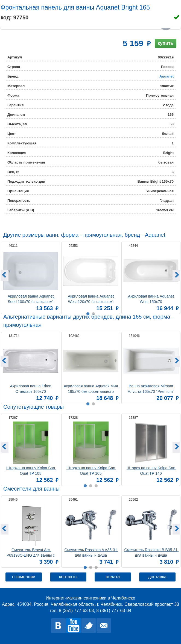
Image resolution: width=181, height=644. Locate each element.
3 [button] (96, 568)
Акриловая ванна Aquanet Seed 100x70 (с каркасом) (31, 299)
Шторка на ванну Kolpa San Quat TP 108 (31, 470)
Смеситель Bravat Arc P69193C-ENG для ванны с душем (31, 552)
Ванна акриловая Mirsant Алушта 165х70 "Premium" (151, 388)
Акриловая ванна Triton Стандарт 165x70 (31, 388)
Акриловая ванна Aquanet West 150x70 (151, 299)
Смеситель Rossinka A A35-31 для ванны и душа (91, 552)
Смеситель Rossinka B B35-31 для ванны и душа (151, 552)
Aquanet (167, 76)
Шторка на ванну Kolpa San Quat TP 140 (151, 470)
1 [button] (85, 568)
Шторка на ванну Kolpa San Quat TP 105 (91, 470)
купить (166, 43)
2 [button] (90, 568)
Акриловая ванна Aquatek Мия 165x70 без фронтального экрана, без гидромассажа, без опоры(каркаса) (91, 388)
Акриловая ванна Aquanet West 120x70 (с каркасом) (91, 299)
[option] (31, 277)
